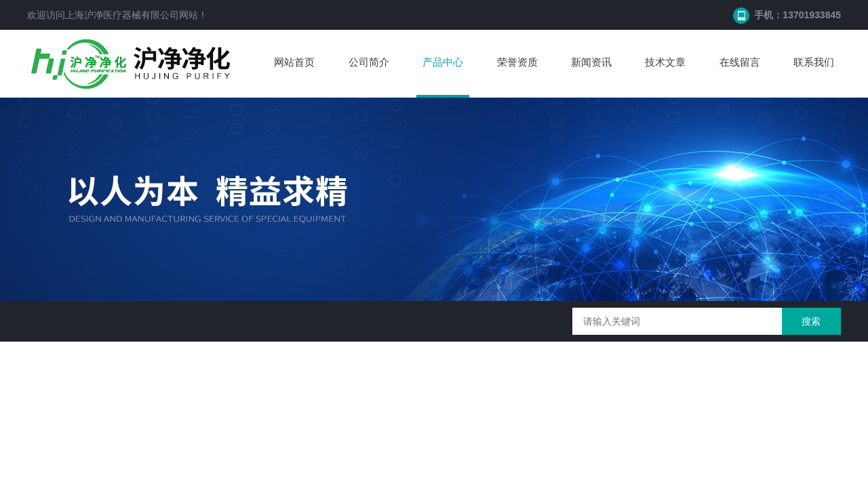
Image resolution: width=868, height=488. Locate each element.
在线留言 (740, 62)
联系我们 (814, 62)
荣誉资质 (517, 62)
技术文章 (665, 62)
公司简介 (369, 62)
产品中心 (443, 62)
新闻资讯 (591, 62)
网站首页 (294, 62)
